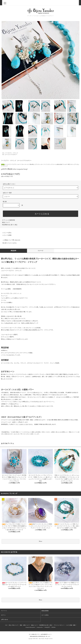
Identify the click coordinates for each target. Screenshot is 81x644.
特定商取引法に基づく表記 (10, 225)
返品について (6, 222)
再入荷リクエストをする (8, 243)
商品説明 (14, 251)
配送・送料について (25, 625)
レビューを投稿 (6, 235)
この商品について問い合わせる (10, 240)
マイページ (4, 611)
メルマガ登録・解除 (71, 625)
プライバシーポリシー (59, 625)
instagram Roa (40, 627)
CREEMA (53, 627)
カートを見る (45, 615)
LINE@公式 (47, 627)
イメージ (41, 251)
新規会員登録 (45, 611)
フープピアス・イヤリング (12, 153)
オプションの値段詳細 (8, 220)
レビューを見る (6, 233)
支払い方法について (13, 625)
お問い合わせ (5, 620)
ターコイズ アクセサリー (11, 155)
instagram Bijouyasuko (30, 627)
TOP (3, 153)
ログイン (3, 615)
